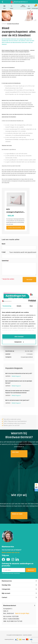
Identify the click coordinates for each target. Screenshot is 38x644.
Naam (4, 244)
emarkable (30, 635)
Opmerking (5, 261)
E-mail (4, 252)
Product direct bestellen (16, 228)
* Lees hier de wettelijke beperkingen (11, 573)
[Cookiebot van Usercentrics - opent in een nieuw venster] (28, 301)
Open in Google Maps (22, 613)
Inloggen (29, 7)
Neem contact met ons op (11, 552)
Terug (2, 2)
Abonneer (31, 570)
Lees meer (15, 452)
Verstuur (29, 280)
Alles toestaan (19, 336)
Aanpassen (19, 342)
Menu (4, 7)
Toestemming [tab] (7, 306)
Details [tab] (19, 306)
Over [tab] (31, 306)
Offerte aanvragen (23, 6)
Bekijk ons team (17, 514)
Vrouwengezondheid (13, 24)
